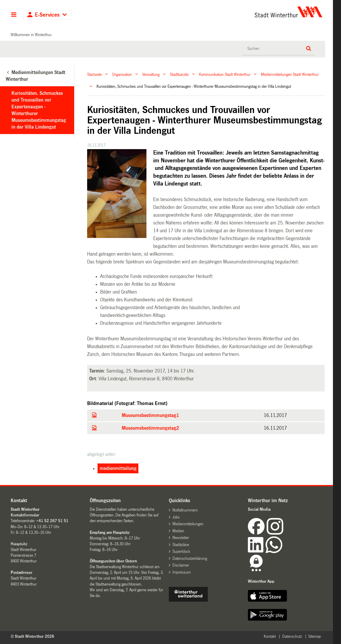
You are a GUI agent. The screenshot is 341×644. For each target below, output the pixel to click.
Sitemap (315, 636)
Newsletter (181, 538)
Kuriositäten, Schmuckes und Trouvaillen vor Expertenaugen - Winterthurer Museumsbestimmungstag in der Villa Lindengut (39, 110)
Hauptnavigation (14, 15)
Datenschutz (292, 636)
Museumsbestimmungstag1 (150, 415)
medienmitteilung (118, 468)
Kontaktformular (25, 515)
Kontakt (270, 636)
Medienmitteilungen (188, 524)
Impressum (182, 572)
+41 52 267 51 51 (52, 521)
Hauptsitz (19, 544)
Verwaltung (151, 74)
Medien (178, 531)
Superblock (181, 551)
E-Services (47, 15)
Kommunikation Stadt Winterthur (225, 74)
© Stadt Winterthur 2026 (32, 636)
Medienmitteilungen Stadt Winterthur (290, 74)
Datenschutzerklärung (190, 558)
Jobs (176, 517)
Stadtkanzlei (179, 74)
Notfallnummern (185, 510)
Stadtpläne (181, 545)
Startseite (94, 74)
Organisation (122, 74)
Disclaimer (181, 565)
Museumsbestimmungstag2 (150, 428)
